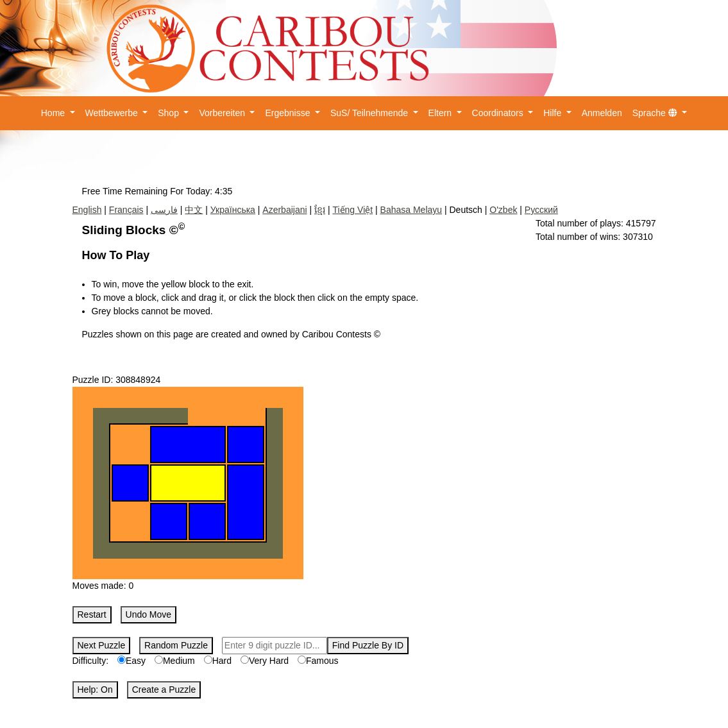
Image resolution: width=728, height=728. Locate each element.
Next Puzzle (102, 645)
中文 (194, 210)
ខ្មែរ (320, 210)
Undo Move (149, 614)
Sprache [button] (656, 113)
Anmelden (602, 113)
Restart (92, 614)
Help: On (95, 690)
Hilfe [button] (554, 113)
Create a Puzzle (164, 690)
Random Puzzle (176, 645)
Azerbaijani (284, 210)
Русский (541, 210)
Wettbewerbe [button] (113, 113)
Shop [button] (170, 113)
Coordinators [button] (499, 113)
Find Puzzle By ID (368, 645)
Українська (233, 210)
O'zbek (503, 210)
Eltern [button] (441, 113)
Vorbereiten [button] (223, 113)
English (87, 210)
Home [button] (54, 113)
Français (126, 210)
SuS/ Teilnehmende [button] (370, 113)
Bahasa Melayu (411, 210)
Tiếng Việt (352, 210)
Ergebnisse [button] (289, 113)
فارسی (164, 210)
